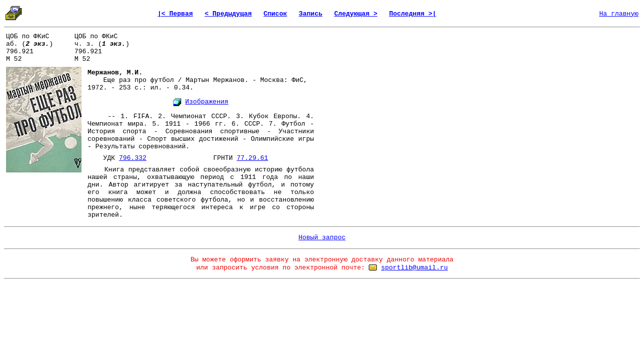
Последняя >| (413, 14)
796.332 (133, 158)
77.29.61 (252, 158)
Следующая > (356, 14)
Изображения (207, 102)
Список (275, 14)
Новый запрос (322, 238)
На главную (619, 14)
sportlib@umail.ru (414, 268)
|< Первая (175, 14)
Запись (311, 14)
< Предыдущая (228, 14)
